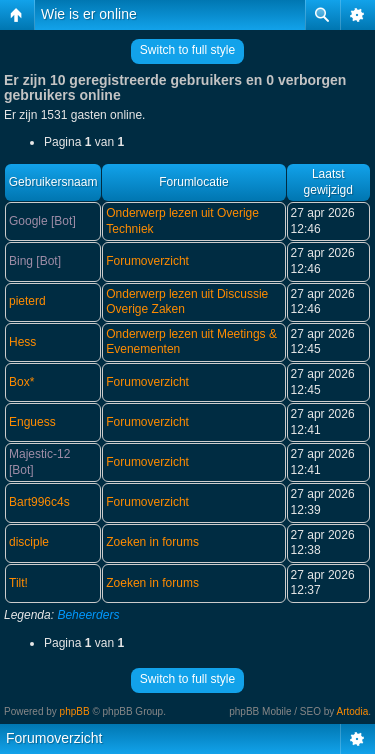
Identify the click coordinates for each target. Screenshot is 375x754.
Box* (21, 382)
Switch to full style (187, 50)
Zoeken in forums (152, 542)
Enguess (32, 422)
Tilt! (18, 583)
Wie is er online (89, 14)
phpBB (75, 711)
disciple (29, 542)
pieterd (27, 301)
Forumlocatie (193, 182)
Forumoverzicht (147, 261)
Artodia (353, 711)
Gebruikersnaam (53, 182)
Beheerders (88, 615)
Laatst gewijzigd (328, 182)
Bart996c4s (39, 502)
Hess (22, 342)
